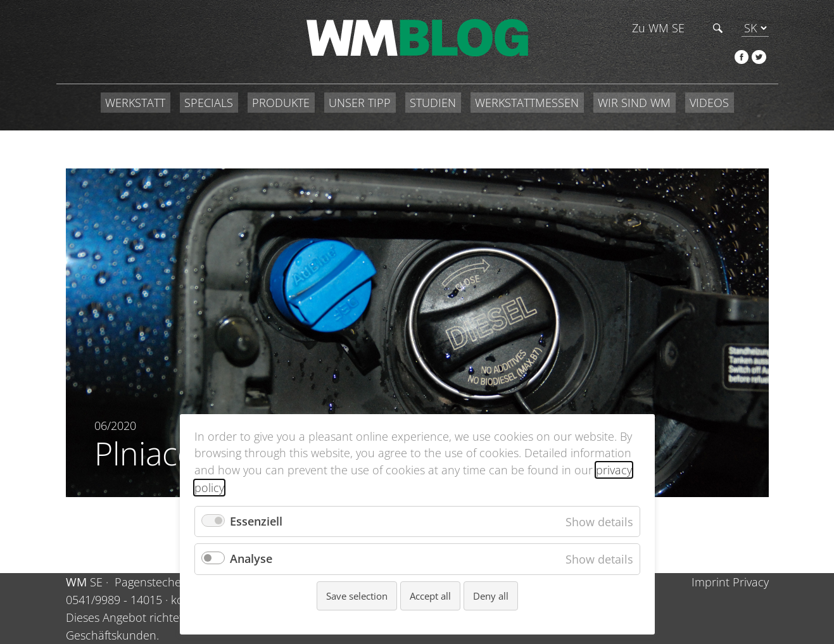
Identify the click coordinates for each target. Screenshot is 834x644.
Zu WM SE (658, 28)
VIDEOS (709, 103)
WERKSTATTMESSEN (527, 103)
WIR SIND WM (634, 103)
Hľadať (718, 28)
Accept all (430, 596)
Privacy (751, 582)
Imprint (711, 582)
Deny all (491, 596)
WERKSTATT (135, 103)
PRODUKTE (281, 103)
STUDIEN (433, 103)
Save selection (357, 596)
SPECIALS (209, 103)
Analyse (251, 559)
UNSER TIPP (360, 103)
